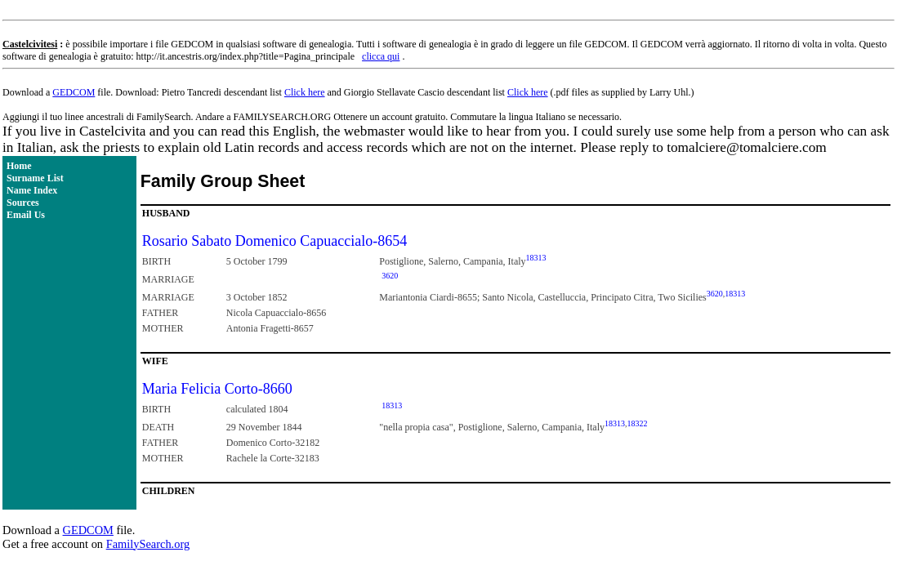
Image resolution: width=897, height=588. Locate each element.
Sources (23, 203)
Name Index (32, 190)
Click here (305, 92)
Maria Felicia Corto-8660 (217, 389)
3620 (390, 276)
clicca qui (381, 56)
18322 (637, 423)
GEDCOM (74, 92)
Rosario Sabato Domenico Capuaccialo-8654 (274, 241)
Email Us (26, 215)
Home (19, 166)
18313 (536, 258)
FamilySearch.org (148, 544)
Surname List (35, 178)
